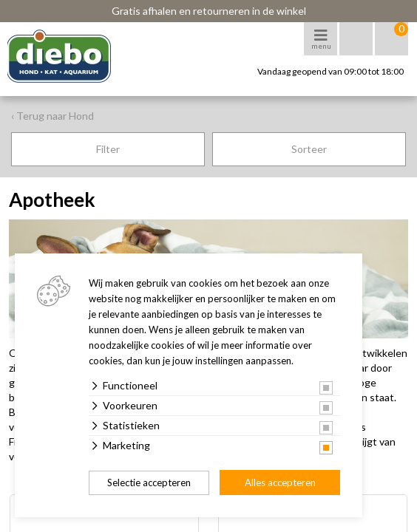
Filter (108, 149)
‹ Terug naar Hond (52, 116)
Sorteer (309, 149)
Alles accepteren (280, 482)
